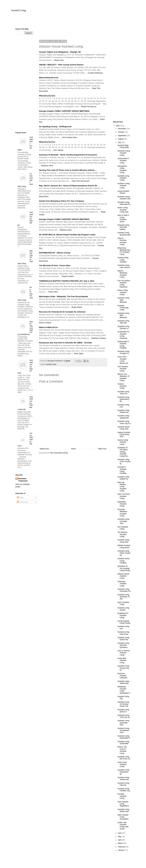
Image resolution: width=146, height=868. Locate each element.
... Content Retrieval (94, 73)
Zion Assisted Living (123, 528)
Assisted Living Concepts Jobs (123, 521)
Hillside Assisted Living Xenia (124, 546)
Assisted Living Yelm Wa (123, 322)
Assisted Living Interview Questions (123, 645)
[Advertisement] (73, 21)
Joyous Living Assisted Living (123, 442)
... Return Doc (58, 60)
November (122, 129)
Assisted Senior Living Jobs (123, 428)
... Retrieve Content (98, 338)
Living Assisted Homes (123, 192)
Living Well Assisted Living (122, 660)
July (120, 142)
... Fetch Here (52, 292)
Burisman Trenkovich (23, 480)
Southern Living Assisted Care (124, 198)
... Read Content (67, 276)
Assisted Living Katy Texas (123, 633)
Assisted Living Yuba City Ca (124, 716)
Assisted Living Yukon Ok (123, 393)
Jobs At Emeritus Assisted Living (122, 241)
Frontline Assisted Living (122, 796)
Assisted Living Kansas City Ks (123, 668)
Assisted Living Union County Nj (124, 462)
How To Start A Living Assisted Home (123, 218)
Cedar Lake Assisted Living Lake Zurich (123, 826)
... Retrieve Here (46, 166)
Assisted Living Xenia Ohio (123, 541)
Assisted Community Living (123, 308)
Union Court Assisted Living (122, 764)
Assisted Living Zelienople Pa (124, 203)
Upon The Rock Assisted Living (123, 496)
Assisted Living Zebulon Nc (123, 411)
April (120, 840)
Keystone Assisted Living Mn (122, 676)
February (122, 847)
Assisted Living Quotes (123, 609)
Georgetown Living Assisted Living (122, 169)
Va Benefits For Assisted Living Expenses (123, 335)
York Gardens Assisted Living (123, 369)
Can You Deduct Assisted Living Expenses (124, 284)
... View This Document (79, 181)
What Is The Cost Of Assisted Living (122, 750)
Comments (22, 502)
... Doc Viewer (57, 150)
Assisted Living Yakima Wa (123, 682)
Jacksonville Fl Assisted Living (123, 161)
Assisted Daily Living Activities (123, 260)
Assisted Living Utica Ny (123, 784)
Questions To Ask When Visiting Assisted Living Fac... (123, 452)
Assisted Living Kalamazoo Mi (123, 772)
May (120, 837)
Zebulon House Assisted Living (123, 576)
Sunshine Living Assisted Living (124, 153)
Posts (20, 498)
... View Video (78, 354)
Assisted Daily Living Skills (123, 146)
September (122, 136)
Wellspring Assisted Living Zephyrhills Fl (124, 690)
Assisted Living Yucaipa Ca (123, 352)
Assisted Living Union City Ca (124, 422)
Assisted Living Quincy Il (123, 711)
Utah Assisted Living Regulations (123, 804)
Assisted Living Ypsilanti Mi (123, 417)
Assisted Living (18, 10)
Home (73, 449)
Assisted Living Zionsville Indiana (123, 227)
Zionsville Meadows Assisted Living (122, 513)
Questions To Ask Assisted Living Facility (124, 568)
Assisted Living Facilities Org (124, 790)
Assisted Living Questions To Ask (124, 597)
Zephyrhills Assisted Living (122, 504)
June (120, 833)
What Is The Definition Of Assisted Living (123, 377)
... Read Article (76, 307)
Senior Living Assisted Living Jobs (123, 210)
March (121, 843)
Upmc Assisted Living (123, 603)
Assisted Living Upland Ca (123, 478)
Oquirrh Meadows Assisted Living (122, 274)
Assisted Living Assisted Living (123, 178)
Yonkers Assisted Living (122, 386)
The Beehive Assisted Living (122, 534)
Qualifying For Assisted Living (123, 615)
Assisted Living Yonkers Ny (123, 779)
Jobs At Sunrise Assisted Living (123, 653)
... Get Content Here (68, 137)
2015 (118, 126)
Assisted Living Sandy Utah (123, 810)
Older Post (102, 449)
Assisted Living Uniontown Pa (124, 590)
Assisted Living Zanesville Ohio (123, 723)
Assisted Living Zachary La (123, 327)
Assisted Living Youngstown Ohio (123, 730)
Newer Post (44, 449)
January (121, 850)
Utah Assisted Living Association (123, 817)
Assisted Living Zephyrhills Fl (124, 737)
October (121, 132)
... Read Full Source (88, 107)
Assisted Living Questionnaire (124, 234)
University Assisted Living (122, 584)
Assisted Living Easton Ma (123, 639)
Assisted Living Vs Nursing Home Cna (123, 704)
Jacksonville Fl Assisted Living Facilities (123, 345)
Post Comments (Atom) (59, 453)
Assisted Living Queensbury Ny (123, 399)
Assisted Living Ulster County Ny (124, 553)
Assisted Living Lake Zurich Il (124, 266)
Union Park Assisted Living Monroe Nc (123, 360)
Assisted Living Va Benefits (123, 743)
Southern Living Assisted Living (123, 186)
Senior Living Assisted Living (122, 292)
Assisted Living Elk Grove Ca (124, 758)
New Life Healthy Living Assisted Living (122, 487)
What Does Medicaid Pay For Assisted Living (124, 251)
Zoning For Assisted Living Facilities (122, 470)
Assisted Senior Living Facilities (123, 561)
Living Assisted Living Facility (124, 622)
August (121, 139)
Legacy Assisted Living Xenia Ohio (124, 435)
